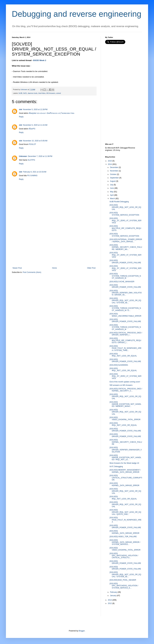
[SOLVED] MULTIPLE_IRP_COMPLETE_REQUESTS (125, 228)
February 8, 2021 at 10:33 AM (35, 172)
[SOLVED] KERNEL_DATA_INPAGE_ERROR (124, 484)
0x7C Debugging (116, 467)
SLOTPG (31, 160)
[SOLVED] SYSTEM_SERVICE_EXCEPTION (124, 214)
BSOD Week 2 (40, 60)
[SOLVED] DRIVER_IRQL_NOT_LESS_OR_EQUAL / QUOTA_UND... (125, 512)
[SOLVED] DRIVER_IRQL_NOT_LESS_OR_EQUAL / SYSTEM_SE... (125, 301)
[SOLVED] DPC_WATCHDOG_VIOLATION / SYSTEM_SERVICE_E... (124, 586)
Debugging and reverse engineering (77, 14)
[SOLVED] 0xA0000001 (119, 365)
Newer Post (17, 268)
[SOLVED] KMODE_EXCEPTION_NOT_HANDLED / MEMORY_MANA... (125, 404)
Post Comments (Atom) (32, 272)
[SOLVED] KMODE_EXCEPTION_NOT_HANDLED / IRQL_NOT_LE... (125, 458)
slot (21, 109)
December (114, 167)
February (114, 592)
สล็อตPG (32, 129)
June (112, 188)
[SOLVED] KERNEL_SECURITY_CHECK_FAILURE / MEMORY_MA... (126, 247)
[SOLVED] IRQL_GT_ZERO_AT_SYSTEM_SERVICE (125, 221)
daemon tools (33, 93)
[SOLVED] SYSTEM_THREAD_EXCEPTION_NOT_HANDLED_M (125, 276)
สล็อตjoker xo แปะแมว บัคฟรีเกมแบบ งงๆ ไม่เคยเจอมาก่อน (51, 113)
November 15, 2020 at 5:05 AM (35, 141)
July (112, 185)
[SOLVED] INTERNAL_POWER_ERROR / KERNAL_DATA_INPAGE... (126, 240)
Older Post (91, 268)
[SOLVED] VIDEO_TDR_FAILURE (123, 537)
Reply (21, 117)
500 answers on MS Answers (121, 385)
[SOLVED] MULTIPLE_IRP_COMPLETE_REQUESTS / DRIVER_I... (125, 341)
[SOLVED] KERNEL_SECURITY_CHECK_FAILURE (126, 442)
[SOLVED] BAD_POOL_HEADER (123, 580)
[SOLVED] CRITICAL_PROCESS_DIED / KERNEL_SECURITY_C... (126, 390)
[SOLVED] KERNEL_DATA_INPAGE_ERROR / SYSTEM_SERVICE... (125, 542)
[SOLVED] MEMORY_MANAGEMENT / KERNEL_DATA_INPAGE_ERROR (125, 471)
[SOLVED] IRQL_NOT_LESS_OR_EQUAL (123, 355)
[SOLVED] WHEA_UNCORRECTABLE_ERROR (125, 315)
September (114, 178)
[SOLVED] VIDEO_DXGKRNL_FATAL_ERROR (125, 419)
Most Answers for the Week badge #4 (124, 463)
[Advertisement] (54, 245)
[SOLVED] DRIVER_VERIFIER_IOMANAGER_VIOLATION (126, 450)
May (112, 192)
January (113, 596)
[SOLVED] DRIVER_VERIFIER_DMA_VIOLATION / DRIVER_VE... (126, 293)
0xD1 (25, 93)
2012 (110, 603)
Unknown (23, 156)
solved (59, 93)
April (112, 195)
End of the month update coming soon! (125, 382)
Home (54, 268)
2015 (110, 161)
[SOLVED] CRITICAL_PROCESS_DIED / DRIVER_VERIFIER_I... (126, 334)
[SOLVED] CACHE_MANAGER (122, 282)
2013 (110, 600)
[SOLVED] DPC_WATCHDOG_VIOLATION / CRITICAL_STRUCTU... (124, 556)
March (112, 199)
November (114, 171)
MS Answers (51, 93)
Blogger (82, 631)
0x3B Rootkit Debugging (119, 202)
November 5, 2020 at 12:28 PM (35, 109)
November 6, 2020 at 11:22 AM (35, 125)
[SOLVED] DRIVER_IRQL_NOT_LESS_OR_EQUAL (125, 207)
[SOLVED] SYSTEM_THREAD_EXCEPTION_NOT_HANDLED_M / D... (125, 308)
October (113, 174)
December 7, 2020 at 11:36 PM (40, 156)
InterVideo (42, 93)
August (113, 181)
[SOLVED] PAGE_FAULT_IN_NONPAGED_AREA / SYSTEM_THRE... (125, 348)
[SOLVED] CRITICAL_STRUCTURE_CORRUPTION (126, 478)
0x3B (21, 93)
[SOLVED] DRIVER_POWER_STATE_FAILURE (125, 261)
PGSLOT (33, 144)
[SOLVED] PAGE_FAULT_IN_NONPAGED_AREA (125, 520)
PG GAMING (32, 176)
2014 (110, 164)
